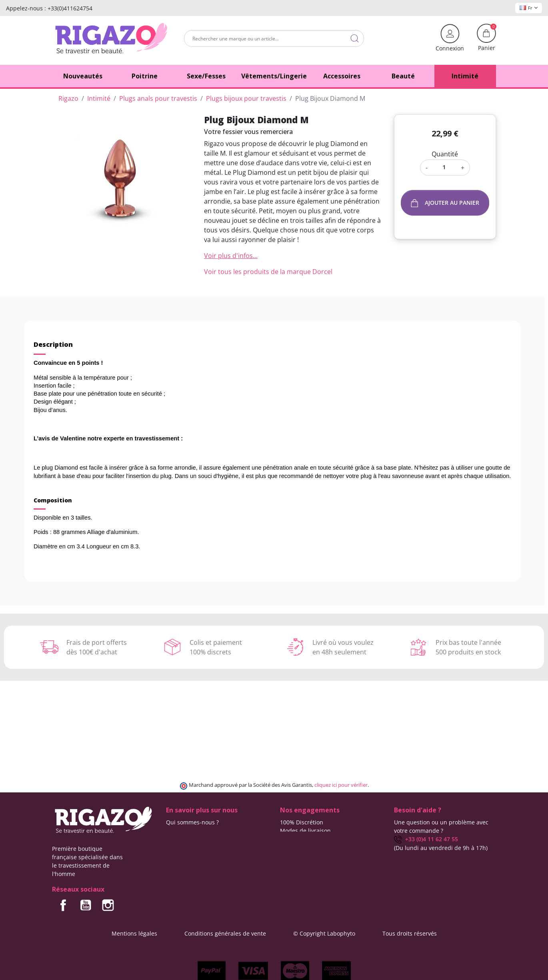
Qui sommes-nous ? (192, 822)
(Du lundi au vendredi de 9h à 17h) (441, 848)
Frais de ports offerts (308, 839)
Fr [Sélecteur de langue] (529, 8)
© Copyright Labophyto (324, 933)
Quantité (445, 154)
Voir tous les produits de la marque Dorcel (268, 272)
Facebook (63, 905)
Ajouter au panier (445, 203)
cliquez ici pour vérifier (341, 785)
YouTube (86, 905)
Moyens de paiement (308, 847)
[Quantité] (444, 167)
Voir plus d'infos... (231, 256)
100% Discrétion (302, 822)
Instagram (108, 905)
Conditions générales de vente (225, 933)
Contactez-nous (187, 831)
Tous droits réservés (410, 933)
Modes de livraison (305, 831)
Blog (172, 839)
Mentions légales (134, 933)
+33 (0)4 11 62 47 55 (426, 839)
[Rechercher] (274, 38)
